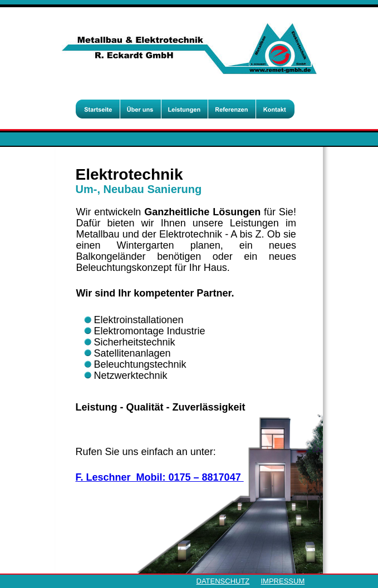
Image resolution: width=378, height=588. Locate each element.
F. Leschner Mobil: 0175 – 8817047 (160, 477)
